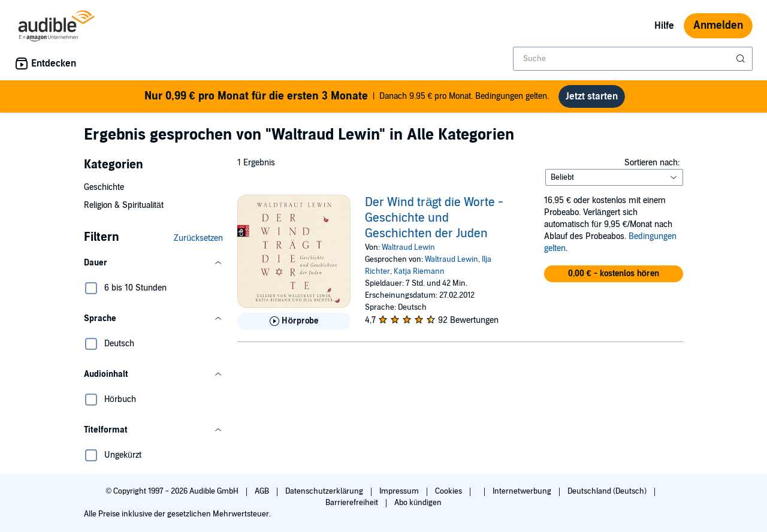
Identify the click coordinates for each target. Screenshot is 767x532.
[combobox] (633, 59)
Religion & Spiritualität (124, 205)
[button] (153, 263)
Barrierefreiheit (353, 503)
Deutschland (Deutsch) (608, 491)
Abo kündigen (418, 503)
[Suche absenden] (742, 59)
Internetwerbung (523, 491)
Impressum (400, 491)
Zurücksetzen (198, 238)
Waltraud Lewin (408, 247)
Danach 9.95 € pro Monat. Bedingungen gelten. (347, 96)
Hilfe (664, 26)
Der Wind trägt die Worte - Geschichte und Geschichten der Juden (434, 218)
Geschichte (104, 187)
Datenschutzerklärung (325, 491)
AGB (263, 491)
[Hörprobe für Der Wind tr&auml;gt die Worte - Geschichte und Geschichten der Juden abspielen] (294, 321)
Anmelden (718, 25)
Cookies (449, 491)
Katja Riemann (419, 271)
